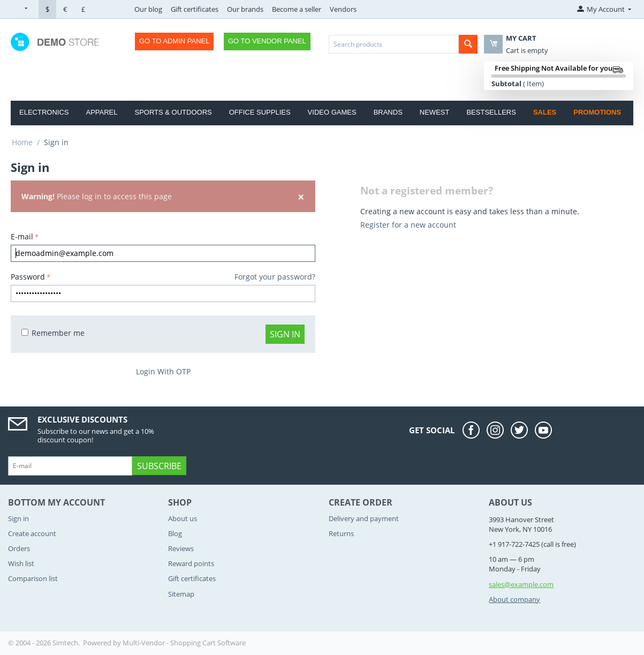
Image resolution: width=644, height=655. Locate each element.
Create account (32, 533)
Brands (388, 112)
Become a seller (297, 9)
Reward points (191, 563)
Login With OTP (163, 371)
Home (22, 142)
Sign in (285, 334)
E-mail (22, 236)
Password (28, 277)
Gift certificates (195, 9)
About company (514, 599)
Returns (341, 533)
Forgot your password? (275, 277)
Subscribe (159, 466)
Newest (435, 112)
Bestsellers (491, 112)
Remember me (53, 333)
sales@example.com (521, 584)
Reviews (181, 548)
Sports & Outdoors (173, 112)
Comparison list (33, 578)
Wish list (21, 563)
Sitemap (181, 594)
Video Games (332, 112)
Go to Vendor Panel (267, 41)
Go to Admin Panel (174, 41)
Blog (175, 533)
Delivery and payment (364, 518)
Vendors (343, 9)
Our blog (148, 9)
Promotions (597, 112)
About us (183, 518)
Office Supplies (260, 112)
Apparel (101, 112)
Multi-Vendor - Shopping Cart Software (184, 643)
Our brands (245, 9)
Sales (545, 112)
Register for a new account (408, 225)
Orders (19, 548)
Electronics (44, 112)
